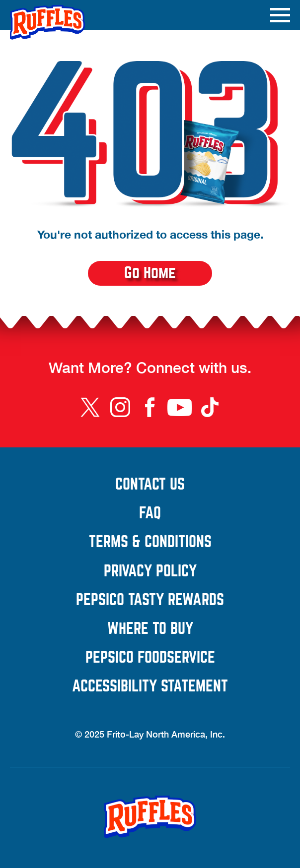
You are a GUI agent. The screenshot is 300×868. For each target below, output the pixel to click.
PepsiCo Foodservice (188, 658)
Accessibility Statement (181, 686)
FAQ (150, 513)
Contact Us (203, 485)
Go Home (150, 273)
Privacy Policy (197, 571)
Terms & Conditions (190, 542)
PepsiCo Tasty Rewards (183, 600)
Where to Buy (150, 629)
